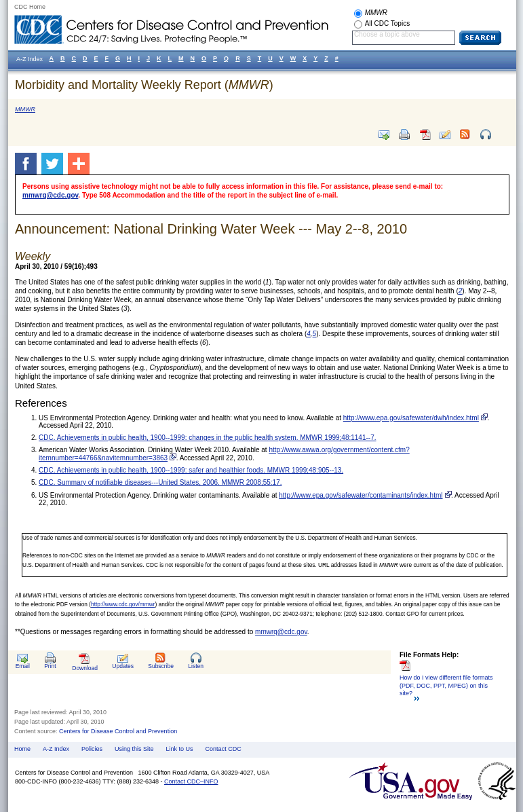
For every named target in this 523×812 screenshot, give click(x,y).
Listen (196, 666)
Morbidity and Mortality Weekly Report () (144, 85)
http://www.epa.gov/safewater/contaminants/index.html (361, 495)
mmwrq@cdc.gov (50, 195)
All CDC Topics (388, 23)
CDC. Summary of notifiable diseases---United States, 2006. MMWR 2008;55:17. (160, 482)
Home (22, 749)
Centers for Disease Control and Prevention (118, 731)
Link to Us (180, 749)
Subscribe (161, 666)
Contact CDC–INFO (191, 781)
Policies (92, 749)
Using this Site (134, 749)
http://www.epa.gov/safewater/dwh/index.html (411, 418)
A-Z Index (56, 749)
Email (23, 666)
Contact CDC (224, 749)
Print (50, 666)
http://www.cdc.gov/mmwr (123, 604)
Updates (123, 666)
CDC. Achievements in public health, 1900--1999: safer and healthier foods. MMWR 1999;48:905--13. (191, 470)
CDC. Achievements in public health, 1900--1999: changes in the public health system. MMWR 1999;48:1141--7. (208, 438)
